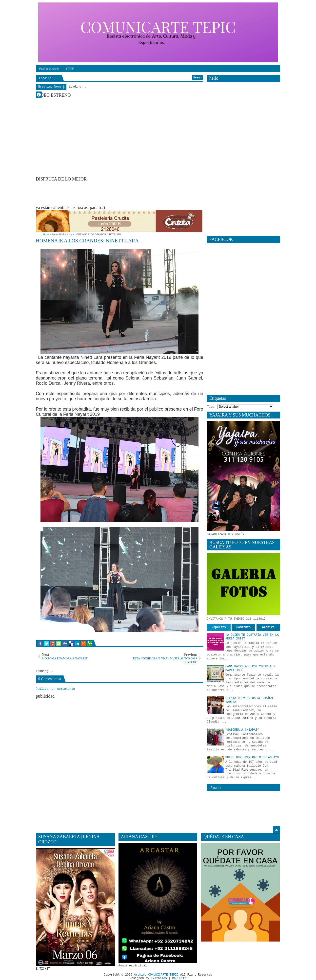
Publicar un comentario (55, 689)
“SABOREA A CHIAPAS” (242, 730)
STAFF (70, 69)
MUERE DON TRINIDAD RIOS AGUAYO (252, 758)
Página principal (49, 69)
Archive (268, 627)
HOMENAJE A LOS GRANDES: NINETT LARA (87, 241)
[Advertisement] (126, 193)
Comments (244, 627)
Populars (219, 627)
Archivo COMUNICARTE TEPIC (156, 975)
